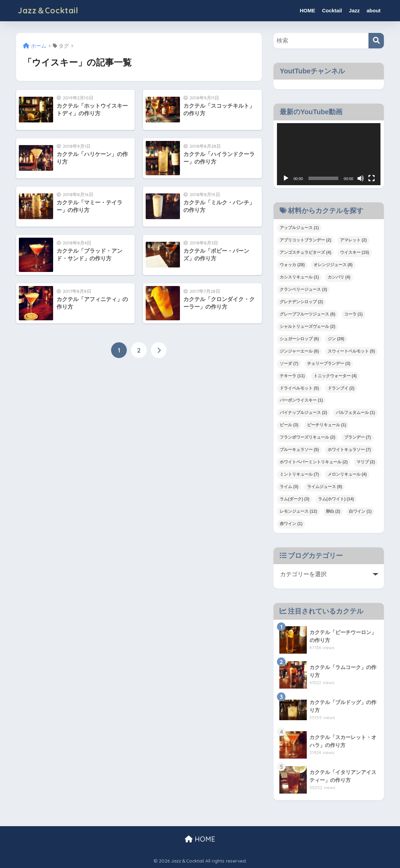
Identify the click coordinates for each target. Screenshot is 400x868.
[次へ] (159, 350)
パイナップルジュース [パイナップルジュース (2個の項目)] (303, 413)
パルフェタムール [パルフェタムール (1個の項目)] (355, 413)
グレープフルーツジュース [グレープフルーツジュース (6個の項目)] (307, 314)
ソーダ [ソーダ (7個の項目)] (289, 364)
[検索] (376, 41)
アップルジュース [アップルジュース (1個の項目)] (299, 228)
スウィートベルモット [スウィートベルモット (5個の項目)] (351, 351)
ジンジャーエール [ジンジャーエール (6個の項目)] (299, 351)
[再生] (286, 178)
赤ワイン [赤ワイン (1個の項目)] (291, 524)
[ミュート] (361, 178)
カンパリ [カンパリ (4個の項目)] (339, 277)
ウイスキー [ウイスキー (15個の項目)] (355, 252)
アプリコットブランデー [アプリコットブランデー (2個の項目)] (305, 240)
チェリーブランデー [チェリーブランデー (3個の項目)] (329, 364)
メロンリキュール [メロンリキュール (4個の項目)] (347, 474)
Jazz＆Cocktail (48, 10)
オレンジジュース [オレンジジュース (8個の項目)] (333, 265)
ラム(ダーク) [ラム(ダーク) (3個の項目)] (294, 499)
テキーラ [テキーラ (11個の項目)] (292, 376)
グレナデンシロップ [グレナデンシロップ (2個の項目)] (301, 302)
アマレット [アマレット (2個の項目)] (353, 240)
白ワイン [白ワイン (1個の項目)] (360, 511)
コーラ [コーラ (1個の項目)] (353, 314)
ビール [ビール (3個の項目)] (289, 425)
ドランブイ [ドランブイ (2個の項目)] (341, 388)
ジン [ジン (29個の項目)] (336, 339)
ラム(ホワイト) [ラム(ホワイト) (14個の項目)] (336, 499)
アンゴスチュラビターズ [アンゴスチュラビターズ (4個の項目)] (305, 252)
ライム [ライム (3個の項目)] (289, 487)
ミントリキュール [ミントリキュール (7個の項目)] (299, 474)
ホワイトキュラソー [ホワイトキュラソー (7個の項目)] (349, 450)
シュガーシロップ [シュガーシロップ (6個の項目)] (299, 339)
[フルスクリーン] (372, 178)
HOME (307, 10)
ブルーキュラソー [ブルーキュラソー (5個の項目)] (299, 450)
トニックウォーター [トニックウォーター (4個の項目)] (335, 376)
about (373, 10)
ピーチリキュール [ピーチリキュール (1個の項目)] (327, 425)
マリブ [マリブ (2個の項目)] (366, 462)
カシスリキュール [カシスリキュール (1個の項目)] (299, 277)
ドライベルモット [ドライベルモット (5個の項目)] (299, 388)
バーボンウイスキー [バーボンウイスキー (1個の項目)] (301, 400)
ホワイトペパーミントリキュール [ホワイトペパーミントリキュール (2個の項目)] (314, 462)
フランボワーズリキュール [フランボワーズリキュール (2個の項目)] (307, 437)
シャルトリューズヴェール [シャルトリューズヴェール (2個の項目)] (307, 326)
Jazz (354, 10)
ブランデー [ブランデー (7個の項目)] (357, 437)
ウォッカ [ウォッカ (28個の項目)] (292, 265)
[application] (329, 154)
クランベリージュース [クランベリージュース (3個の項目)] (303, 289)
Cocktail (332, 10)
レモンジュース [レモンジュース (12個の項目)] (298, 511)
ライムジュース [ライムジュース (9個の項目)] (325, 487)
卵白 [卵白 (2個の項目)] (333, 511)
